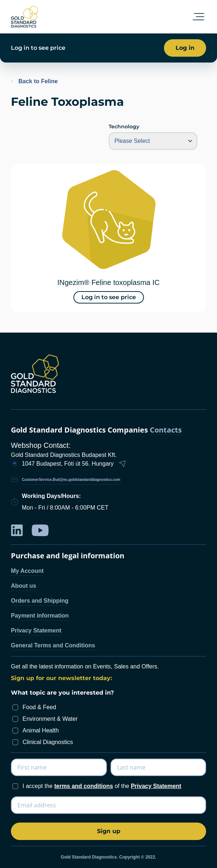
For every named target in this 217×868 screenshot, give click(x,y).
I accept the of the (102, 786)
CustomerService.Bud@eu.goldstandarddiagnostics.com (71, 480)
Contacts (166, 430)
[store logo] (25, 17)
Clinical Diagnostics (48, 742)
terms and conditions (84, 786)
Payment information (40, 616)
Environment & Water (50, 719)
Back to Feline (34, 81)
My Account (27, 571)
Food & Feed (39, 707)
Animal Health (41, 730)
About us (23, 586)
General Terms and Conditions (53, 645)
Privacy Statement (36, 630)
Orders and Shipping (40, 601)
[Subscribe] (108, 831)
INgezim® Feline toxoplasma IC (109, 282)
